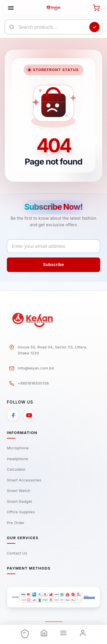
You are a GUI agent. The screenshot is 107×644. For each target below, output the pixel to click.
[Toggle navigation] (11, 8)
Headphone (17, 459)
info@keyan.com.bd (36, 368)
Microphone (18, 448)
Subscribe (53, 264)
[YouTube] (29, 415)
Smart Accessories (24, 480)
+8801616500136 (33, 383)
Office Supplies (21, 512)
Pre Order (16, 523)
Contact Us (17, 553)
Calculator (16, 469)
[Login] (83, 633)
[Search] (94, 27)
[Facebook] (13, 415)
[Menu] (63, 633)
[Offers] (25, 633)
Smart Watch (19, 491)
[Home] (44, 633)
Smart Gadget (19, 501)
